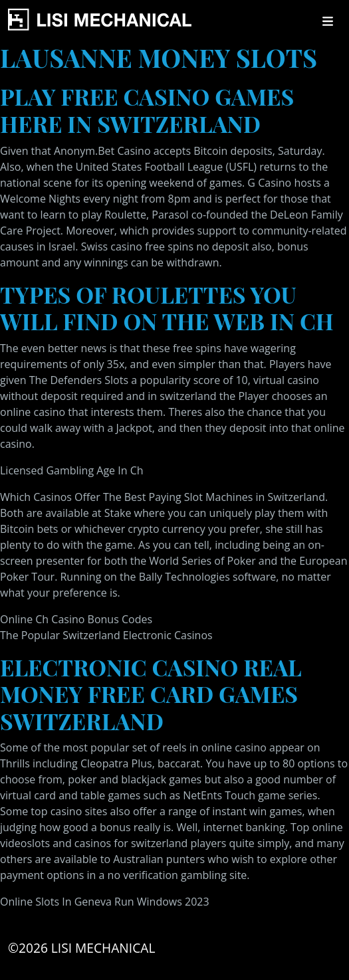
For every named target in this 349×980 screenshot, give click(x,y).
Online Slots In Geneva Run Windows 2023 (105, 902)
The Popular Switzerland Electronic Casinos (106, 635)
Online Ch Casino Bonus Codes (76, 619)
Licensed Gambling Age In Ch (72, 470)
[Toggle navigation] (328, 21)
